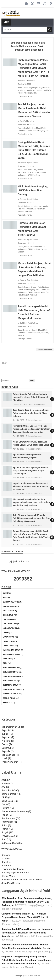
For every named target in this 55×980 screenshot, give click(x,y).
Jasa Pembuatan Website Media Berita (22, 880)
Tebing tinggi (11, 698)
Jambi (8, 633)
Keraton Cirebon (31, 287)
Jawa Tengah (10, 641)
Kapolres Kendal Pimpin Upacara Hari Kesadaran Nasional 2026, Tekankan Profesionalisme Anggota (27, 933)
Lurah (6, 758)
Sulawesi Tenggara (13, 676)
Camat (7, 744)
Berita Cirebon (30, 128)
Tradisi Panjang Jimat (41, 131)
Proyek (7, 832)
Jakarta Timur (11, 628)
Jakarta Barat (11, 624)
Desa (6, 804)
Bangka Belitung (12, 602)
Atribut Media (8, 876)
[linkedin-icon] (38, 4)
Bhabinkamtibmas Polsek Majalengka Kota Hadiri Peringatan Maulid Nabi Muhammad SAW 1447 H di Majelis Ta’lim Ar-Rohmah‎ (34, 68)
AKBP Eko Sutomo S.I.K (27, 170)
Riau (7, 663)
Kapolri (8, 730)
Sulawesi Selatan (13, 668)
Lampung (9, 659)
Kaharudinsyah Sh (13, 727)
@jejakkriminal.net (19, 562)
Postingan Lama (45, 349)
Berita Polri (10, 790)
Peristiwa (36, 175)
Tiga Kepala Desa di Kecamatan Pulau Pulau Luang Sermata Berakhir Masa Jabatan (31, 413)
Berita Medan (11, 606)
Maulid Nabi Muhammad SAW (39, 90)
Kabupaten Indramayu (33, 206)
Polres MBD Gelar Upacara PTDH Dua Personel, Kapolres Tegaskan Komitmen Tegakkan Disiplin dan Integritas (32, 429)
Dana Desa (10, 801)
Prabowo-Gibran (12, 762)
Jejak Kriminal (35, 976)
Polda (6, 825)
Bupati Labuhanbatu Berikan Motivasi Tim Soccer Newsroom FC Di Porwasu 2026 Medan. (31, 486)
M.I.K (34, 172)
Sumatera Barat (12, 685)
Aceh (7, 593)
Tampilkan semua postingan (28, 50)
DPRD (7, 797)
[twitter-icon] (32, 4)
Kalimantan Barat (13, 650)
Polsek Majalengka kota (27, 93)
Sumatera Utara (13, 694)
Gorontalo (10, 615)
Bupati (7, 734)
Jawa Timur (10, 646)
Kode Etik (6, 862)
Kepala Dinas (10, 755)
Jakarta (9, 619)
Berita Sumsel (11, 794)
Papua (7, 815)
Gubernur (8, 748)
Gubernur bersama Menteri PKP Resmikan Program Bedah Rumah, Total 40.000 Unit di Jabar (25, 917)
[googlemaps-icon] (51, 4)
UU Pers (5, 859)
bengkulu (9, 703)
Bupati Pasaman (24, 330)
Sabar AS (21, 335)
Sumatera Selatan (13, 689)
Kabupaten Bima (24, 172)
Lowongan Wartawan (13, 869)
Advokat (7, 783)
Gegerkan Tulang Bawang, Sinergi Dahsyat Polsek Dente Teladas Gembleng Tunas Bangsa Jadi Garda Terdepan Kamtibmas (26, 960)
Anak (6, 787)
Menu (6, 22)
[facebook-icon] (26, 4)
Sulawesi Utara (12, 681)
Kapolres (8, 737)
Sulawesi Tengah (12, 672)
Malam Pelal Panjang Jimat (29, 290)
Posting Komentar (25, 96)
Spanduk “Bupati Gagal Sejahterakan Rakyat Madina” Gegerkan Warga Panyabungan (30, 471)
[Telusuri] (15, 381)
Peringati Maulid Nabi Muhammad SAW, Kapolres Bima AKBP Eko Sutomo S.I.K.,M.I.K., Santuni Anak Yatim (34, 150)
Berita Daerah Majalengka (28, 88)
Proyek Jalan (10, 836)
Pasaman (36, 333)
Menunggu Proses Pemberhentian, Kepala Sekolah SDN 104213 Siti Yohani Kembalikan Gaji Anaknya (32, 502)
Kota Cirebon (29, 247)
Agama (21, 128)
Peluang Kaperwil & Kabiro (15, 873)
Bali (6, 598)
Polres (7, 829)
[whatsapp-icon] (45, 4)
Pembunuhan (11, 818)
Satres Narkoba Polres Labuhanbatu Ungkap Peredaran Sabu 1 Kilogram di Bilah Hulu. (31, 397)
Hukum (8, 808)
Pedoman (6, 866)
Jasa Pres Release (11, 883)
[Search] (25, 30)
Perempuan (9, 822)
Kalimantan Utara (13, 654)
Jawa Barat (10, 637)
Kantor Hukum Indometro (16, 811)
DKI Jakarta (10, 611)
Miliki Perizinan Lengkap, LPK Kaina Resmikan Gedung (33, 190)
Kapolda (8, 751)
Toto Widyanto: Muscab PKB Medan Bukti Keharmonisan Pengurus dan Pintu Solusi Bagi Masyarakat (32, 518)
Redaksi (6, 855)
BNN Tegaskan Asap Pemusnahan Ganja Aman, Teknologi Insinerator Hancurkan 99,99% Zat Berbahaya (27, 902)
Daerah (40, 170)
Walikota (8, 741)
